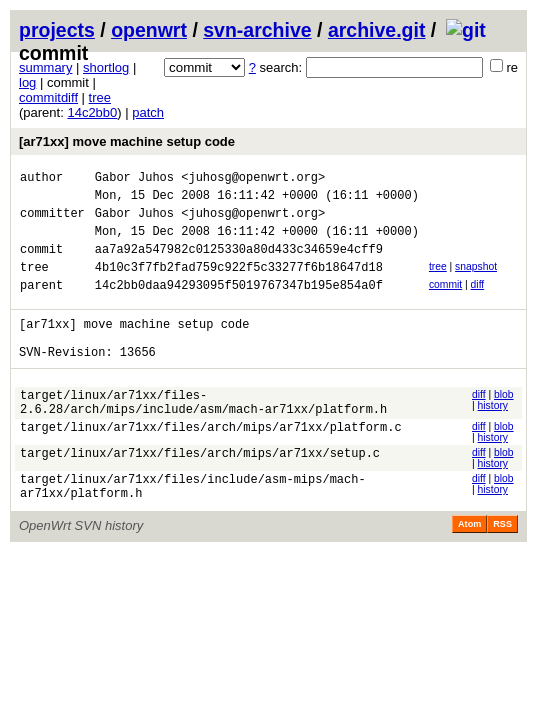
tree (100, 97)
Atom (469, 566)
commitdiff (48, 97)
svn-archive (257, 30)
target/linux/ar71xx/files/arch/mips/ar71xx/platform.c (211, 465)
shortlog (106, 67)
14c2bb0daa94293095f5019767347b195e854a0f (239, 305)
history (493, 435)
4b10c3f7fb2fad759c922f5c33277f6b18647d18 (239, 284)
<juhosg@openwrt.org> (253, 179)
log (27, 82)
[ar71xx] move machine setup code (127, 141)
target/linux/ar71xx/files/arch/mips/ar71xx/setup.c (200, 491)
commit (445, 302)
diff (478, 302)
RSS (502, 566)
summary (45, 67)
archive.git (377, 30)
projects (57, 30)
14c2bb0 (92, 112)
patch (148, 112)
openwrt (149, 30)
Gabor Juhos (134, 179)
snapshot (476, 281)
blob (504, 424)
